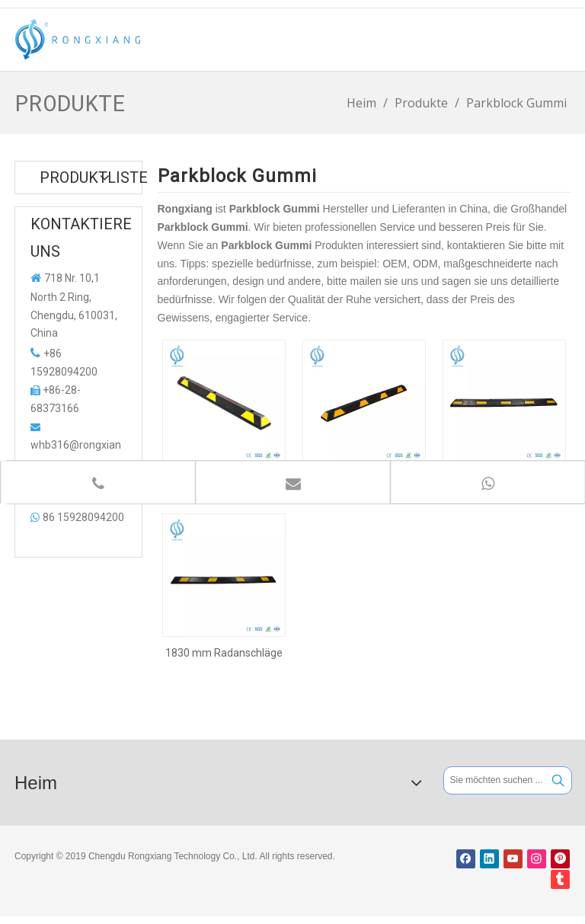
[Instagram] (537, 859)
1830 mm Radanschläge (224, 653)
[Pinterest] (560, 859)
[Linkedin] (489, 859)
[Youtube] (513, 859)
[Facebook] (466, 859)
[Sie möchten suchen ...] (495, 780)
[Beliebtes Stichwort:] (558, 780)
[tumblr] (560, 879)
